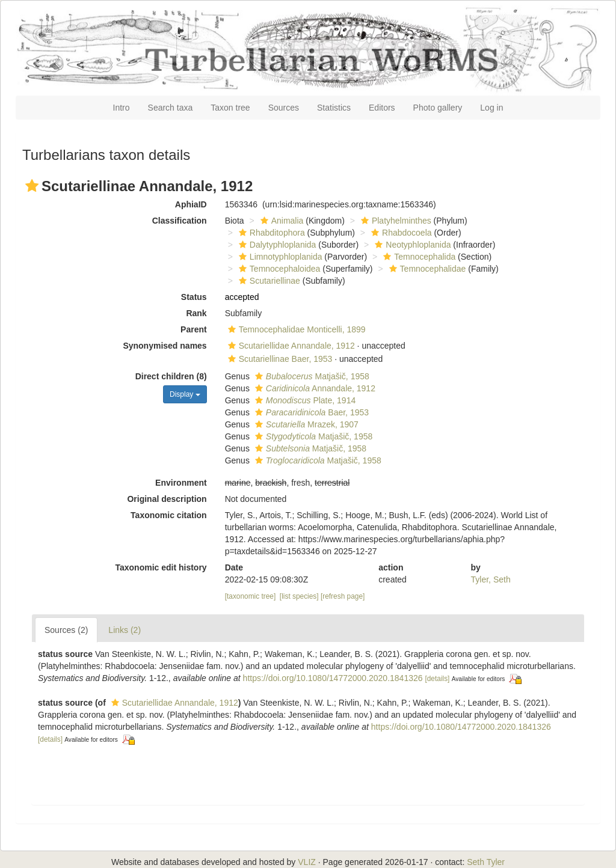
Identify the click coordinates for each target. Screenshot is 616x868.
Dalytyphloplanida (276, 245)
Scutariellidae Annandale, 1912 (290, 346)
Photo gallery (438, 108)
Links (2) (125, 630)
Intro (122, 108)
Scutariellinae (268, 281)
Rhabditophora (270, 233)
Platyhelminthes (395, 221)
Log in (491, 108)
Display (185, 394)
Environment (181, 483)
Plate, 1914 (304, 400)
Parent (194, 329)
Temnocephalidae (426, 269)
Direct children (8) (171, 376)
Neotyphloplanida (411, 245)
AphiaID (191, 204)
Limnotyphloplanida (279, 257)
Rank (196, 313)
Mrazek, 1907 (305, 424)
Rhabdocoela (400, 233)
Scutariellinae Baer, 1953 (279, 359)
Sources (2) (66, 630)
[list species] (299, 596)
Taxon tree (230, 108)
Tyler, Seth (491, 579)
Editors (382, 108)
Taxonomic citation (169, 515)
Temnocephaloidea (278, 269)
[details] (437, 679)
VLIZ (307, 862)
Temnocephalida (418, 257)
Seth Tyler (486, 862)
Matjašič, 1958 (311, 376)
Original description (167, 499)
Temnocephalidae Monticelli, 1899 (295, 329)
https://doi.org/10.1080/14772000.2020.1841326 (333, 678)
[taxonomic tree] (251, 596)
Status (194, 297)
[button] (32, 186)
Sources (284, 108)
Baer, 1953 (310, 412)
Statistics (334, 108)
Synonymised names (165, 346)
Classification (180, 221)
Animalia (281, 221)
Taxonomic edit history (161, 567)
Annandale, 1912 (314, 388)
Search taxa (171, 108)
